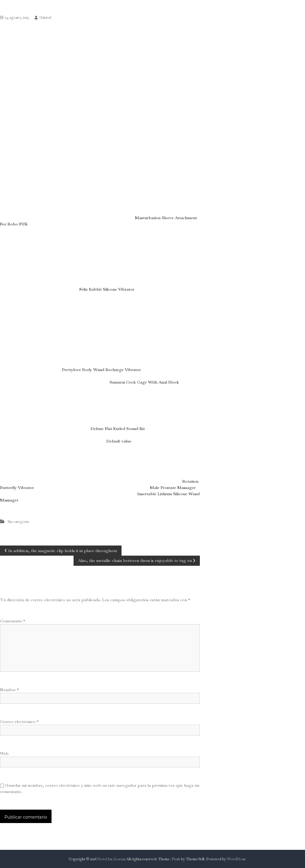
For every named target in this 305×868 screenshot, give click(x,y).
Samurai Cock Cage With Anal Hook (144, 382)
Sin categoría (18, 522)
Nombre (9, 690)
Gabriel (45, 18)
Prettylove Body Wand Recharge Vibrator (101, 370)
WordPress (236, 859)
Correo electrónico (19, 721)
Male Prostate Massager (173, 487)
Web (4, 753)
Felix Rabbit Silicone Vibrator (107, 289)
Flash (176, 859)
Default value (119, 441)
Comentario (13, 621)
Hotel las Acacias (111, 859)
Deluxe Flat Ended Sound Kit (118, 428)
